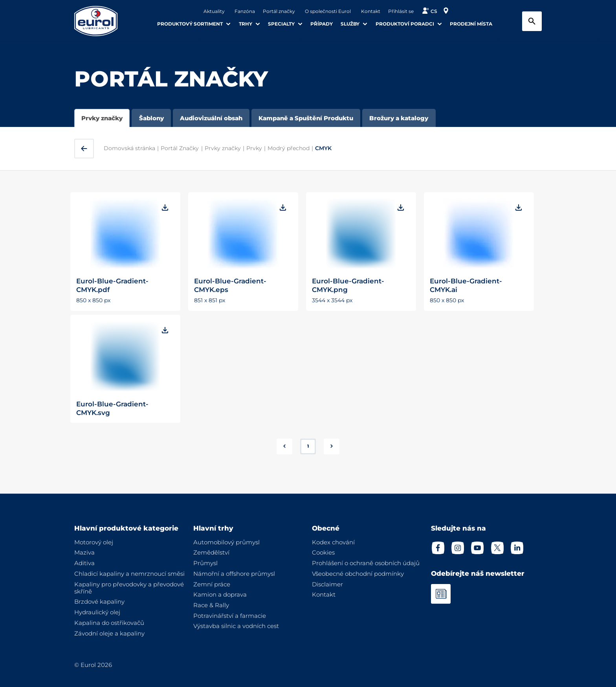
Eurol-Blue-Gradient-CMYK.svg (112, 408)
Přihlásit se (401, 11)
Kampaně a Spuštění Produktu (306, 118)
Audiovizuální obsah (211, 118)
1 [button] (308, 446)
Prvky (254, 148)
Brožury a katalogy (399, 118)
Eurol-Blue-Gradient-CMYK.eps (230, 285)
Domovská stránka (129, 148)
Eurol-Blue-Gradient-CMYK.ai (466, 285)
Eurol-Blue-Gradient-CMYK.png (348, 285)
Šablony (151, 118)
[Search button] (532, 21)
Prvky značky (102, 118)
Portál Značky (180, 148)
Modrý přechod (289, 148)
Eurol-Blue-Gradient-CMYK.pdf (112, 285)
